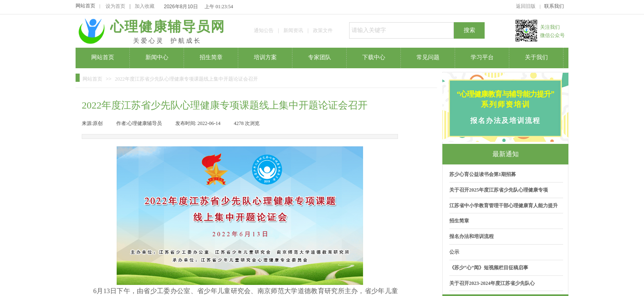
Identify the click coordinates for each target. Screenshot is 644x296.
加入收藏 (145, 6)
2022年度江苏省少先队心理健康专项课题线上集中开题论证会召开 (186, 79)
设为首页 (115, 6)
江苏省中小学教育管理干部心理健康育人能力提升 (504, 206)
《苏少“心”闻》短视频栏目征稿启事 (489, 268)
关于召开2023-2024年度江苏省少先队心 (492, 283)
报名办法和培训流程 (471, 236)
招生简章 (459, 221)
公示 (454, 252)
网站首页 (85, 6)
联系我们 (554, 6)
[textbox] (401, 30)
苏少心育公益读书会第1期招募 (483, 174)
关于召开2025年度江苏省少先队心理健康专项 (499, 190)
